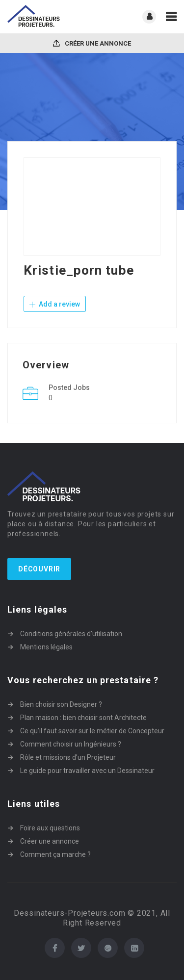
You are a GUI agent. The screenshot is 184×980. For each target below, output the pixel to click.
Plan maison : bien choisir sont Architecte (83, 718)
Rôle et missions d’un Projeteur (68, 757)
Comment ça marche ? (55, 854)
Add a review (55, 304)
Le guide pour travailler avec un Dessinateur (87, 771)
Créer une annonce (92, 43)
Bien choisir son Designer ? (61, 704)
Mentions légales (46, 647)
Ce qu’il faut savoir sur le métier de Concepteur (92, 731)
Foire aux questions (50, 828)
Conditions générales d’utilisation (71, 634)
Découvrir (39, 569)
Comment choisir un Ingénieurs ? (71, 744)
